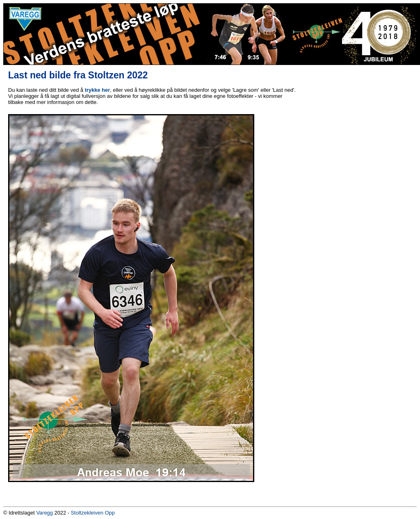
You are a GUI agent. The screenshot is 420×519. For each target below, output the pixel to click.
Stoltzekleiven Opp (93, 513)
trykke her (97, 90)
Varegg (44, 513)
